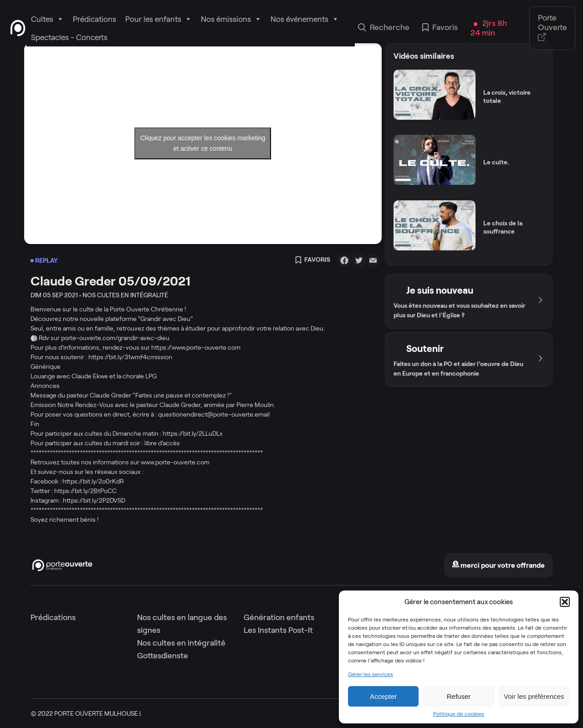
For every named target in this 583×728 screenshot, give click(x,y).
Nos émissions (231, 19)
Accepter (383, 696)
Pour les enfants (159, 19)
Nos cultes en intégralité (181, 643)
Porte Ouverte (552, 28)
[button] (565, 602)
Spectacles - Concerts (69, 37)
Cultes (47, 19)
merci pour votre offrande (498, 565)
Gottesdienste (163, 656)
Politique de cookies (459, 714)
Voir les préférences (534, 696)
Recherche (384, 28)
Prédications (95, 19)
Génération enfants (279, 617)
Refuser (459, 696)
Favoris (440, 28)
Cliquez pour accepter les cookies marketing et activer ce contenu (203, 143)
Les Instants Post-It (278, 630)
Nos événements (305, 19)
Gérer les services (371, 674)
